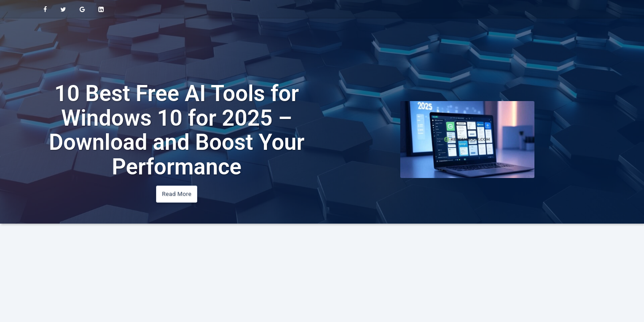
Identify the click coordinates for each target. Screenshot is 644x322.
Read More (177, 194)
